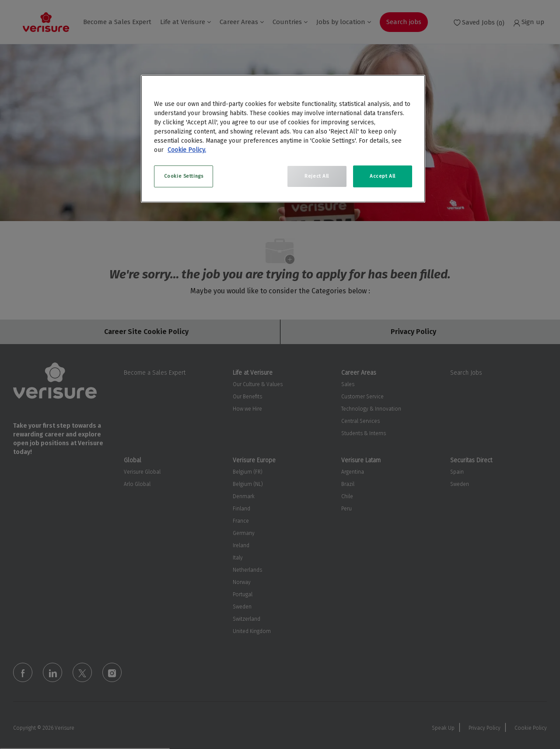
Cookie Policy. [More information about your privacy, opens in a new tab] (187, 150)
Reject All (317, 176)
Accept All (383, 176)
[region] (283, 139)
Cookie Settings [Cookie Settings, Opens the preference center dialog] (184, 176)
